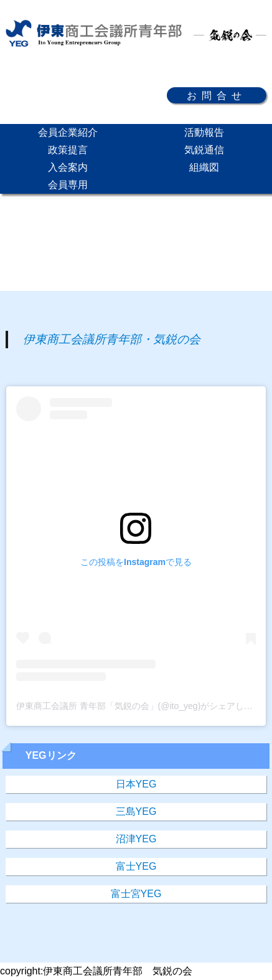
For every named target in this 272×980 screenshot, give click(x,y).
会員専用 (68, 185)
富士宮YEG (136, 894)
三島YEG (136, 811)
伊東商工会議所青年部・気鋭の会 (112, 339)
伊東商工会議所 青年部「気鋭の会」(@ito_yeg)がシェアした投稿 (143, 706)
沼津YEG (136, 839)
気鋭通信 (204, 150)
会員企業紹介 (68, 132)
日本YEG (136, 784)
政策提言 (68, 150)
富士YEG (136, 866)
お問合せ (217, 95)
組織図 (204, 167)
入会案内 (68, 167)
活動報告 (204, 132)
